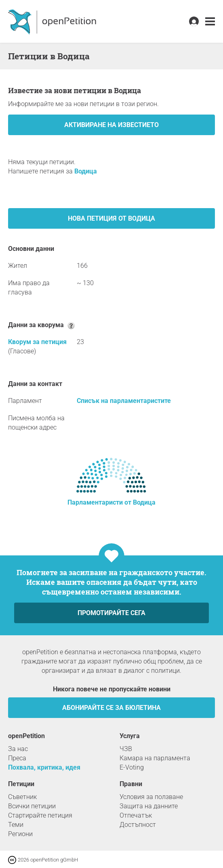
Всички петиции (32, 806)
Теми (16, 825)
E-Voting (132, 767)
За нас (18, 749)
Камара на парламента (155, 758)
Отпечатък (136, 815)
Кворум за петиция (37, 342)
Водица (86, 171)
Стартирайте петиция (40, 815)
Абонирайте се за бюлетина (111, 708)
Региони (20, 834)
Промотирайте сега (111, 613)
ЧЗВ (126, 749)
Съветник (22, 797)
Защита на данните (149, 806)
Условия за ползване (151, 797)
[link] (210, 22)
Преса (17, 758)
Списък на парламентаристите (124, 401)
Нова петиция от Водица (111, 218)
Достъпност (138, 825)
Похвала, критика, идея (44, 767)
